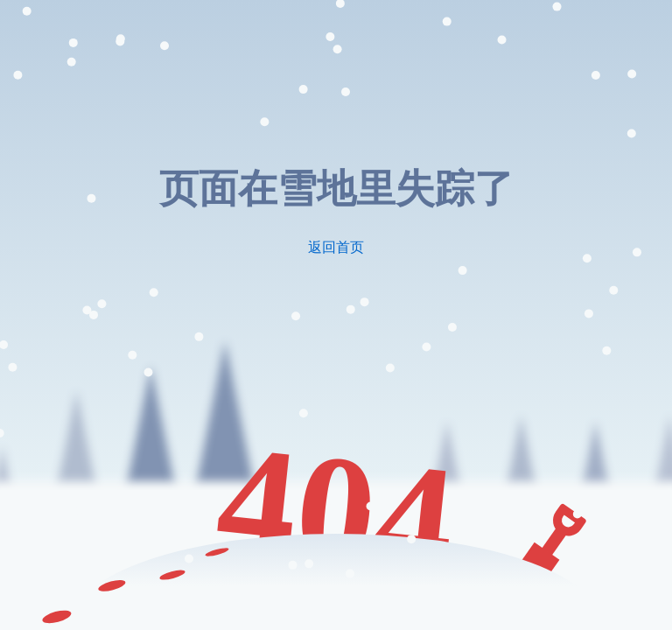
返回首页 (336, 247)
